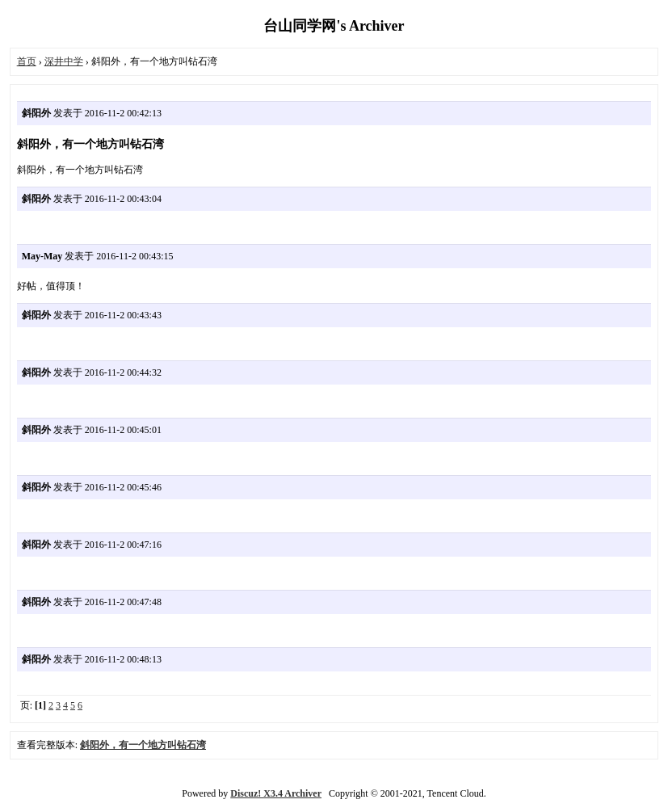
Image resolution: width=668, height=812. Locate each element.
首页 (27, 61)
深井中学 (64, 61)
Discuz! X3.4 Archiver (276, 793)
